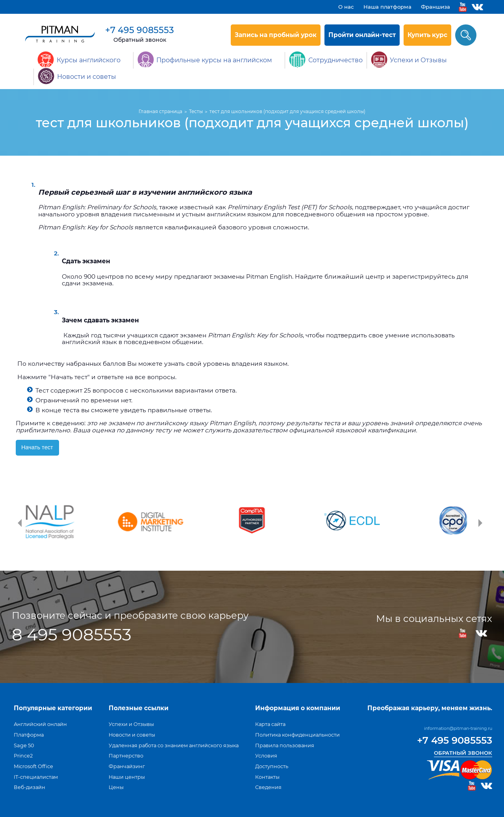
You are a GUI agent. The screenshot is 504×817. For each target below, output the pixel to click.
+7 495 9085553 (140, 30)
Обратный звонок (140, 40)
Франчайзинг (127, 766)
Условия (266, 756)
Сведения (268, 787)
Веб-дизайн (30, 787)
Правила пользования (285, 745)
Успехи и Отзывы (131, 724)
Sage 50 (24, 745)
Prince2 (23, 756)
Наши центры (127, 777)
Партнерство (126, 756)
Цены (116, 787)
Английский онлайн (40, 724)
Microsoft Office (33, 766)
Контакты (267, 777)
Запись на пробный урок (276, 35)
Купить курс (427, 35)
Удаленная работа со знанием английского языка (174, 745)
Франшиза (435, 7)
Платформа (29, 735)
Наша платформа (387, 7)
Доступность (272, 766)
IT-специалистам (36, 777)
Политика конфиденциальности (297, 735)
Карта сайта (270, 724)
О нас (346, 7)
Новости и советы (132, 735)
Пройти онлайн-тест (362, 35)
